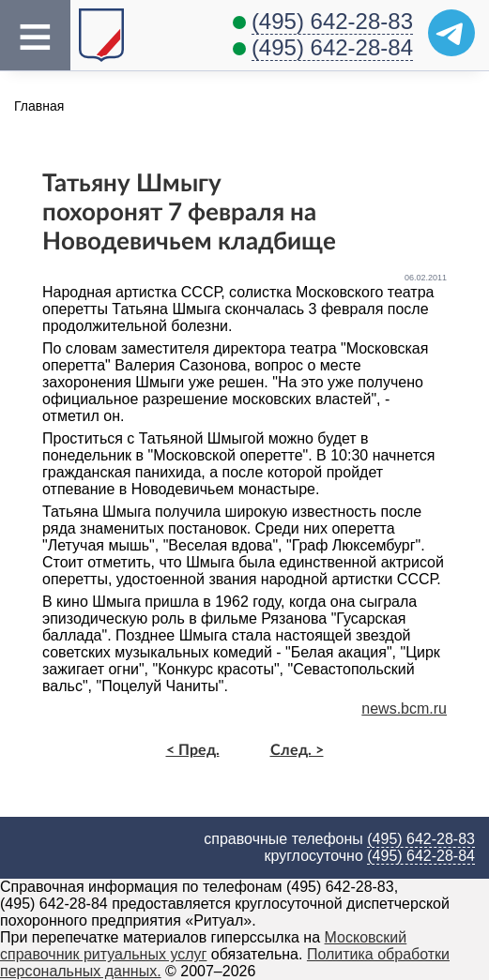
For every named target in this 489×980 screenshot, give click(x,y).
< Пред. (193, 750)
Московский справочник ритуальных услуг (203, 946)
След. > (297, 750)
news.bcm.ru (404, 709)
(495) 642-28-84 (332, 47)
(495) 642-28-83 (332, 21)
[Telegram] (451, 33)
